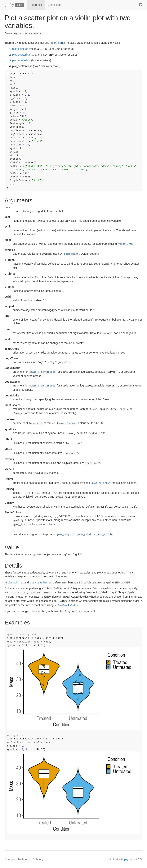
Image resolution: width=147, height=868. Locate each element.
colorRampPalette (67, 605)
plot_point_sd (20, 49)
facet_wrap (126, 244)
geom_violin (105, 535)
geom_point (58, 43)
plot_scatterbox (21, 60)
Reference (36, 5)
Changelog (54, 5)
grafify (9, 5)
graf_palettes (101, 483)
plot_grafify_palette (25, 593)
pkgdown (130, 859)
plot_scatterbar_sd (23, 55)
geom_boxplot (65, 535)
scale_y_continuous (42, 372)
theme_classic (66, 423)
